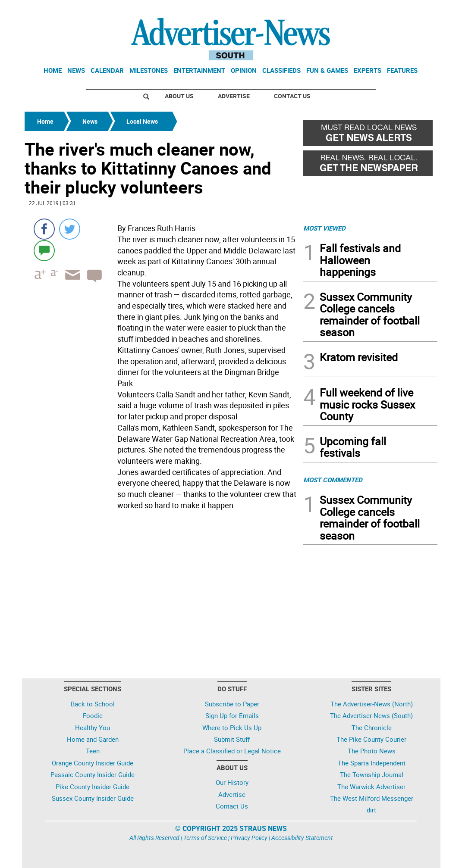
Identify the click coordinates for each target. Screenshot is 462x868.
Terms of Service (205, 838)
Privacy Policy (249, 838)
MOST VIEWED (324, 228)
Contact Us (292, 96)
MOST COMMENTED (333, 480)
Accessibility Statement (302, 838)
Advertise (234, 96)
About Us (179, 96)
